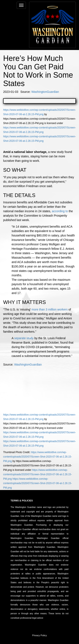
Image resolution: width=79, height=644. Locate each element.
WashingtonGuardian (45, 92)
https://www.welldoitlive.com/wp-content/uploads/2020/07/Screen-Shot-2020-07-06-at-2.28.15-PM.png (37, 457)
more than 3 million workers (50, 309)
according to (60, 211)
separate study (24, 338)
